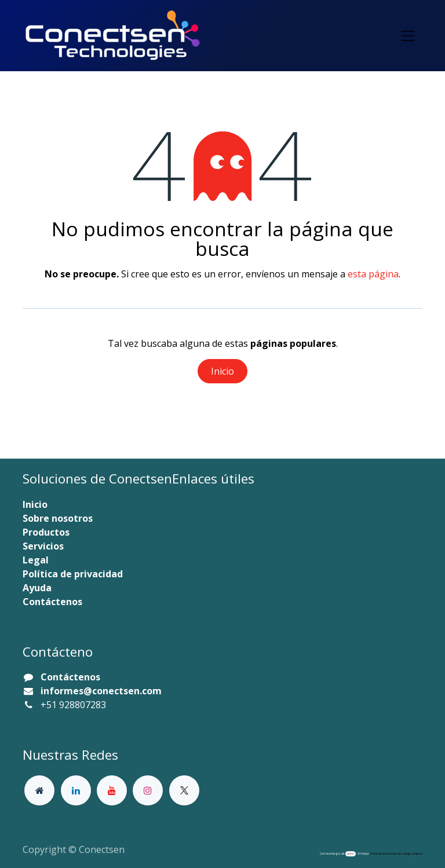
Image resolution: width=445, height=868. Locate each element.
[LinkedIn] (76, 790)
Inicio (222, 371)
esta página (373, 274)
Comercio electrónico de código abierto (396, 854)
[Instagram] (148, 790)
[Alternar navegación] (408, 36)
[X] (184, 790)
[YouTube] (112, 790)
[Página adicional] (39, 790)
